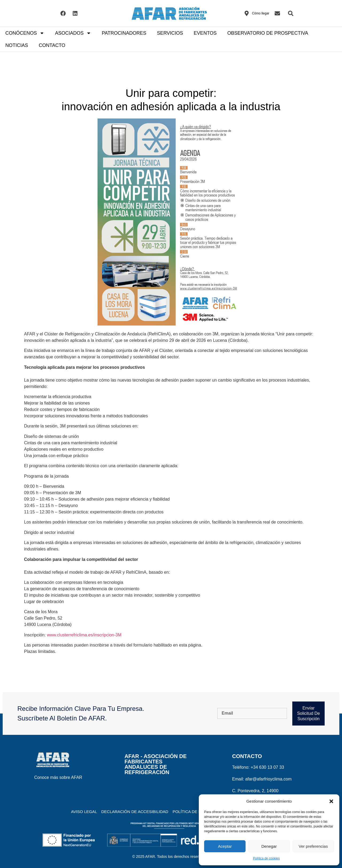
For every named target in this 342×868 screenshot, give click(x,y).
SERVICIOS (170, 33)
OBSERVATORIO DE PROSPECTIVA (268, 33)
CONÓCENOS (25, 33)
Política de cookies (266, 858)
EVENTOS (205, 33)
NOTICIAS (17, 45)
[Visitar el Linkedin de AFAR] (75, 13)
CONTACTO (52, 45)
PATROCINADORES (124, 33)
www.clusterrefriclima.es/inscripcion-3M (84, 635)
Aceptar (225, 846)
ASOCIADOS (73, 33)
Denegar (269, 846)
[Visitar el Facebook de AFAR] (63, 13)
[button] (331, 801)
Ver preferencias (313, 846)
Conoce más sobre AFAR (58, 777)
